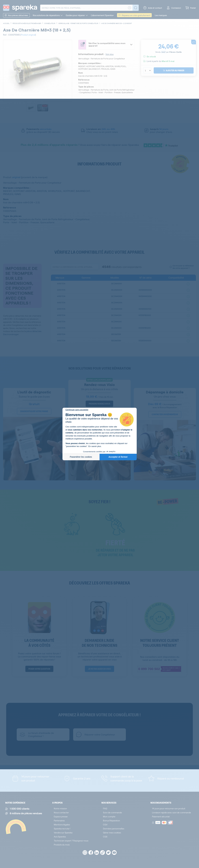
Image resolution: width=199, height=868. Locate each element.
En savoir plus (95, 446)
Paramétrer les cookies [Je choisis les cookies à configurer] (81, 457)
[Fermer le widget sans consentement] (77, 410)
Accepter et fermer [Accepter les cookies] (118, 457)
